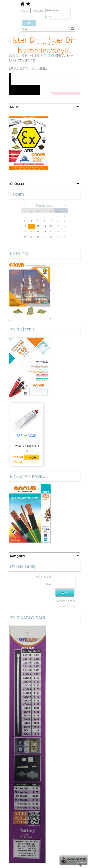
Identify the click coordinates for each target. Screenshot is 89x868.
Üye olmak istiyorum (64, 606)
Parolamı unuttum (66, 601)
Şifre (48, 584)
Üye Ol (25, 11)
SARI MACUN (27, 436)
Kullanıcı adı (43, 577)
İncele (32, 457)
